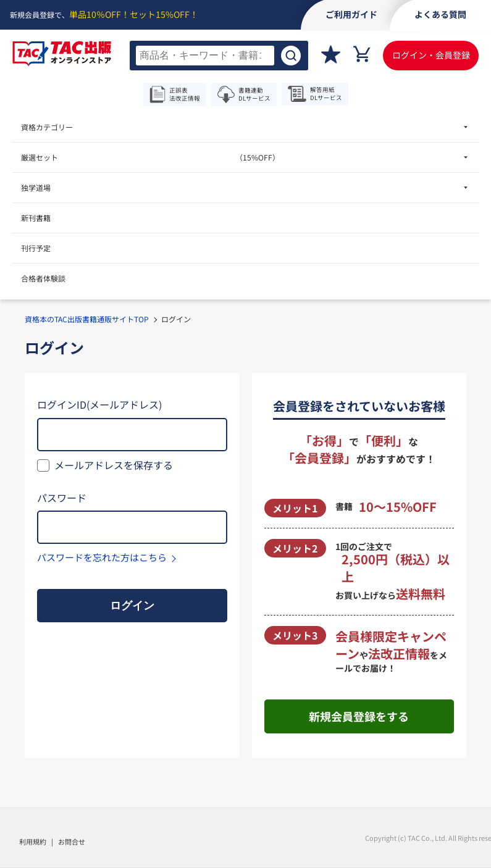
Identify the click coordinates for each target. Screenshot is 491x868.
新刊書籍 (36, 218)
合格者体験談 (43, 278)
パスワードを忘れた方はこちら (102, 557)
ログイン (132, 606)
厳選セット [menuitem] (150, 157)
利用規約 (33, 841)
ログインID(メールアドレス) (99, 404)
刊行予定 (36, 248)
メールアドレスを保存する (114, 465)
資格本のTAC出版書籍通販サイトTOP (87, 319)
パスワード (62, 498)
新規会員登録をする (359, 716)
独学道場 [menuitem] (36, 187)
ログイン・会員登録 (431, 55)
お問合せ (72, 841)
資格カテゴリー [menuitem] (47, 127)
